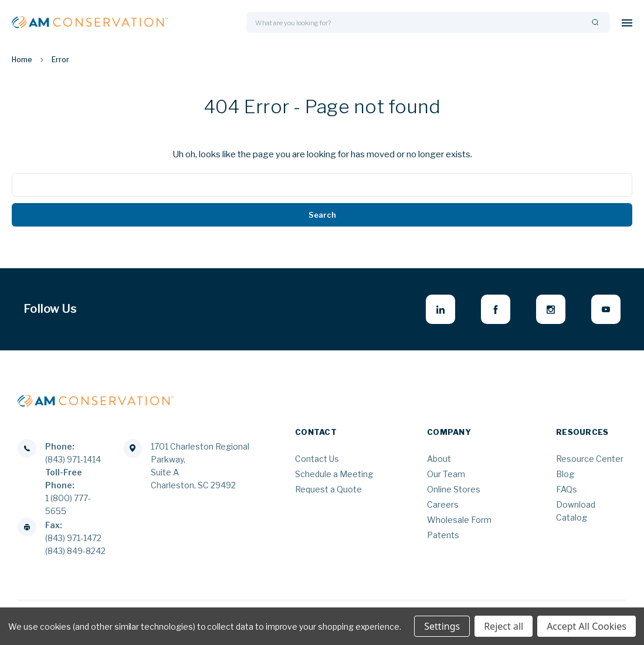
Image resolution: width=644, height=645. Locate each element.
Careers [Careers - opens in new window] (443, 504)
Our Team (446, 474)
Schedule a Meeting (334, 474)
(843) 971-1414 (73, 459)
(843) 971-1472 (73, 538)
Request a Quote (328, 489)
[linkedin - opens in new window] (440, 309)
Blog (565, 474)
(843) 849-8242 (75, 551)
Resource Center (590, 459)
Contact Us (317, 459)
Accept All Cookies (587, 626)
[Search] (595, 23)
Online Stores (454, 489)
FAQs (567, 489)
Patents (443, 535)
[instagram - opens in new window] (551, 309)
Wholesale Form (459, 520)
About (439, 459)
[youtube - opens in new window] (606, 309)
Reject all (504, 626)
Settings (442, 626)
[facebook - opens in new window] (496, 309)
